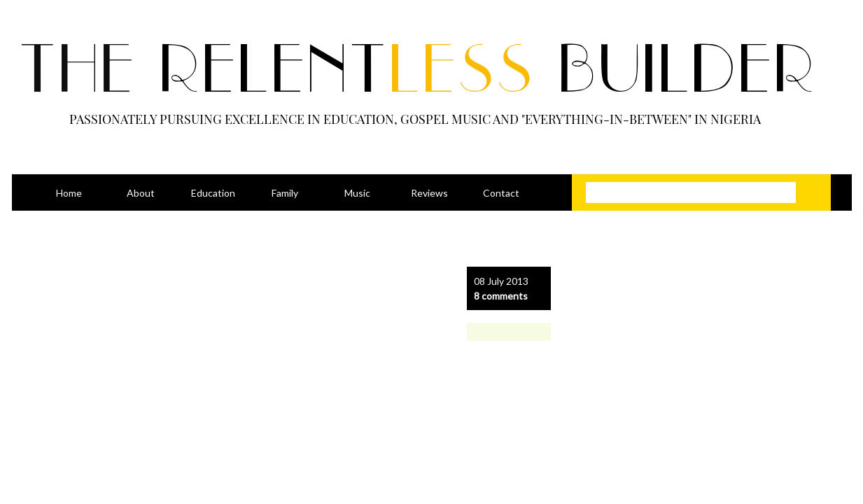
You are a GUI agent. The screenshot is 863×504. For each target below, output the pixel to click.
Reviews (429, 193)
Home (69, 193)
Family (285, 193)
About (141, 193)
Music (357, 193)
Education (213, 193)
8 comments (501, 296)
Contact (501, 193)
